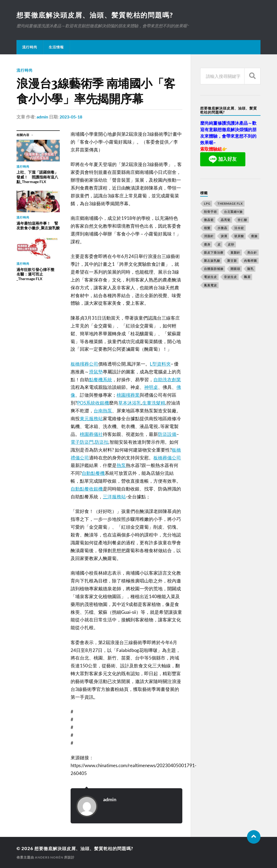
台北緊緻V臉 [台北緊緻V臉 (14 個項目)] (233, 212)
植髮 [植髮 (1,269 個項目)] (207, 228)
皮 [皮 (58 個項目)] (219, 245)
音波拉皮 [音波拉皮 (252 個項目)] (230, 277)
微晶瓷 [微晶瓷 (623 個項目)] (209, 220)
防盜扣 (102, 442)
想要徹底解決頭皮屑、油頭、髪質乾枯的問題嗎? (98, 15)
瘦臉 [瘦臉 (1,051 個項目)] (254, 236)
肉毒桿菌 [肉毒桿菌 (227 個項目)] (250, 261)
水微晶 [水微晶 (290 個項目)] (222, 228)
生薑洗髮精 (154, 403)
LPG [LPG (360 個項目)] (207, 204)
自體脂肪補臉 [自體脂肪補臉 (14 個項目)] (214, 269)
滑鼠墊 (96, 372)
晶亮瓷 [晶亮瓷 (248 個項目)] (226, 220)
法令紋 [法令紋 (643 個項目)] (239, 228)
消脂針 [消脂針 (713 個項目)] (209, 236)
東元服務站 (91, 418)
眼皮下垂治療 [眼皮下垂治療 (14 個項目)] (214, 253)
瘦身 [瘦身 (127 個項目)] (207, 245)
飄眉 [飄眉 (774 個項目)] (247, 277)
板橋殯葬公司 (84, 364)
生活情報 (56, 47)
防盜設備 (167, 434)
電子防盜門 (82, 442)
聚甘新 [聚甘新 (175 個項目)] (232, 261)
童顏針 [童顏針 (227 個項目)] (235, 253)
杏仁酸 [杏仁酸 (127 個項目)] (242, 220)
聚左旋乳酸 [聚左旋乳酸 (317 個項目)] (212, 261)
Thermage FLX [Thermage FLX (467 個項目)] (230, 204)
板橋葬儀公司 (167, 457)
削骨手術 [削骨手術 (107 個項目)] (210, 212)
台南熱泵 (103, 411)
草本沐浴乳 (130, 403)
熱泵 (121, 465)
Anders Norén (49, 857)
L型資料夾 (160, 364)
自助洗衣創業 (167, 379)
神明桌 (151, 387)
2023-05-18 (71, 117)
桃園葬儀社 (91, 434)
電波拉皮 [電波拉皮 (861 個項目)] (210, 277)
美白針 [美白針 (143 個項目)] (252, 253)
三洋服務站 (114, 497)
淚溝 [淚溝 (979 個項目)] (224, 236)
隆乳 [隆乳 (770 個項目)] (250, 269)
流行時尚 (30, 47)
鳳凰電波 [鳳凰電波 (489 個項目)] (210, 285)
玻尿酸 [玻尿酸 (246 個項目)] (239, 236)
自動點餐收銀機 (87, 489)
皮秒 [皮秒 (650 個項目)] (231, 245)
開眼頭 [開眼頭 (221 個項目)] (235, 269)
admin (42, 117)
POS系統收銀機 (93, 403)
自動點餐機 (93, 473)
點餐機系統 (100, 379)
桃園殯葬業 (128, 395)
